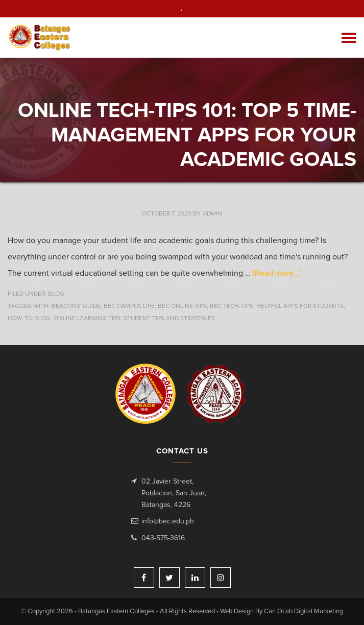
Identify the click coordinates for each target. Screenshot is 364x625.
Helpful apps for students (300, 306)
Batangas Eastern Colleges (40, 38)
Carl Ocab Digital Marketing (304, 611)
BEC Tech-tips (232, 306)
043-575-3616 (163, 538)
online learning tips (87, 319)
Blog (56, 294)
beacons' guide (76, 306)
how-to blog (29, 319)
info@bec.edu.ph (168, 521)
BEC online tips (182, 306)
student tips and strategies (169, 319)
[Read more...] (277, 273)
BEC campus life (129, 306)
